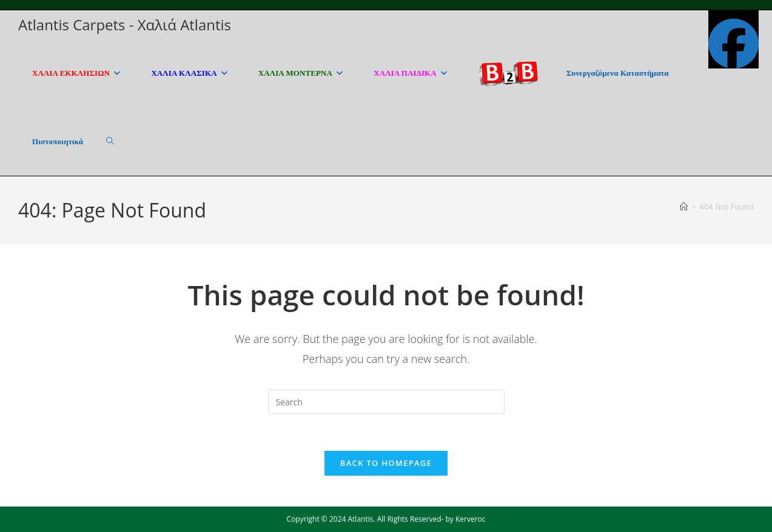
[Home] (684, 207)
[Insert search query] (386, 402)
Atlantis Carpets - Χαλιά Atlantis (125, 25)
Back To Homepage (386, 463)
